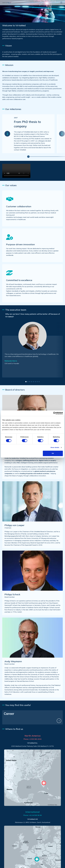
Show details (55, 447)
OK (53, 453)
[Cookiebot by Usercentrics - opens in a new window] (55, 413)
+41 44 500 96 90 (35, 815)
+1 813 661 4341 (35, 739)
